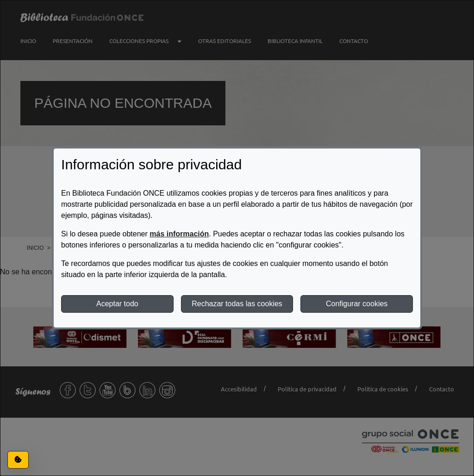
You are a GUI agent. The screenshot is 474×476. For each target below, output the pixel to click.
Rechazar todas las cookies (237, 304)
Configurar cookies (357, 304)
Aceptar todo (117, 304)
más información (179, 234)
